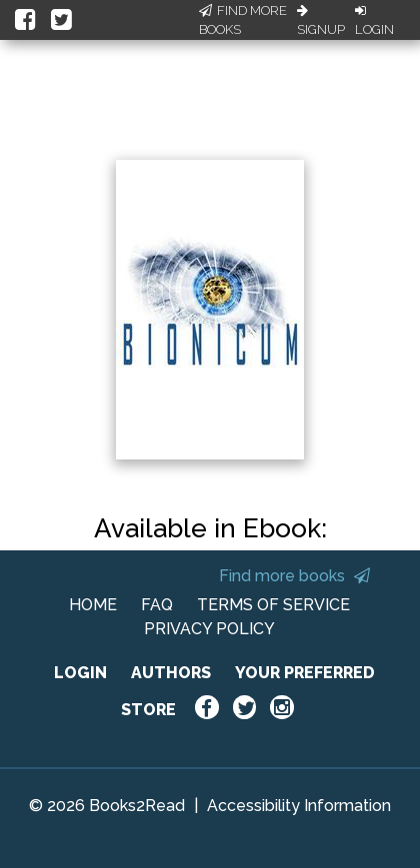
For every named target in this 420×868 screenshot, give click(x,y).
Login (374, 21)
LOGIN (80, 673)
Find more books (294, 576)
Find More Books (243, 20)
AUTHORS (171, 673)
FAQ (157, 605)
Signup (321, 21)
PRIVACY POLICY (209, 629)
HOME (93, 605)
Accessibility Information (299, 806)
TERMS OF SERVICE (273, 605)
